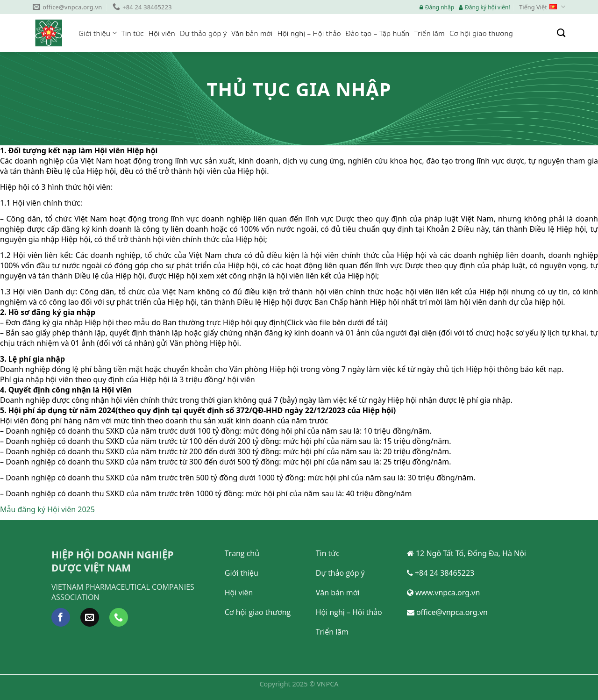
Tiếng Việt (542, 7)
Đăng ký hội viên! (484, 7)
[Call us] (119, 617)
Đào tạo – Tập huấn (378, 33)
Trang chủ (242, 553)
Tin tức (133, 33)
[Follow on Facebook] (61, 617)
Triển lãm (430, 33)
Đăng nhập (437, 7)
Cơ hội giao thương (481, 33)
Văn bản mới (252, 33)
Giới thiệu (98, 33)
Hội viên (162, 33)
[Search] (561, 33)
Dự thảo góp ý (203, 33)
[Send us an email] (90, 617)
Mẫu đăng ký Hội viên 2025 (47, 509)
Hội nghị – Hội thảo (309, 33)
